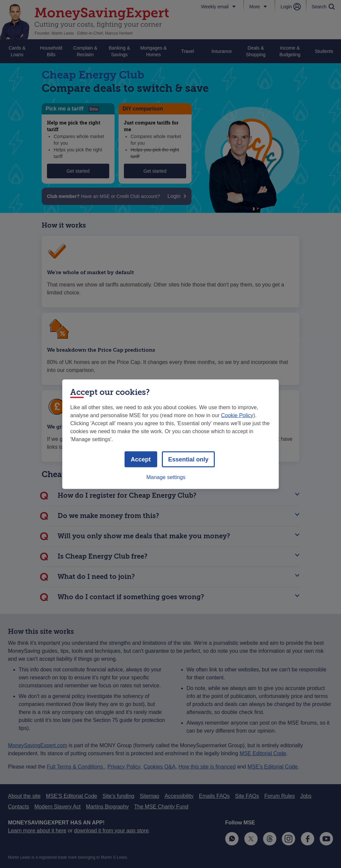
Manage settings (166, 477)
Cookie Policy (237, 415)
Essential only (188, 459)
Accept (141, 459)
